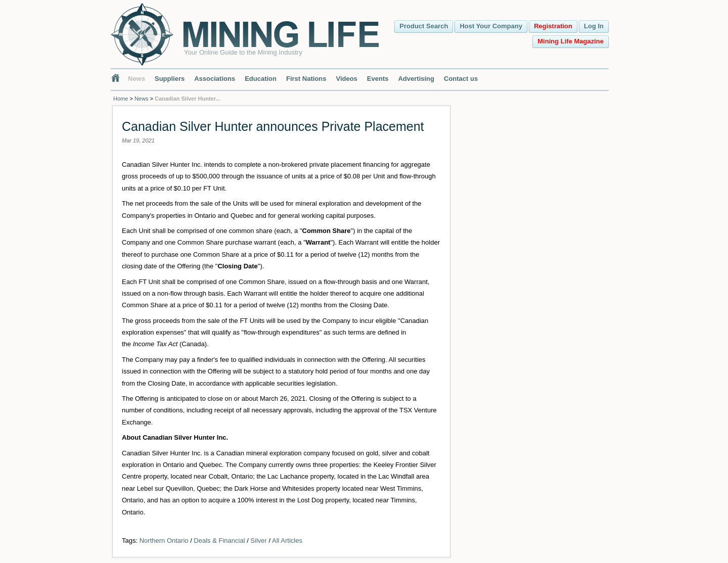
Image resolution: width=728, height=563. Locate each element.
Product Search (424, 26)
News (136, 79)
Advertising (416, 79)
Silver (259, 541)
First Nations (306, 79)
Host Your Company (491, 26)
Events (378, 79)
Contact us (461, 79)
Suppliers (170, 79)
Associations (215, 79)
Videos (346, 79)
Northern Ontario (164, 541)
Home (121, 99)
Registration (553, 26)
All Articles (287, 541)
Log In (594, 26)
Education (261, 79)
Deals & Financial (219, 541)
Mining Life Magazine (571, 41)
